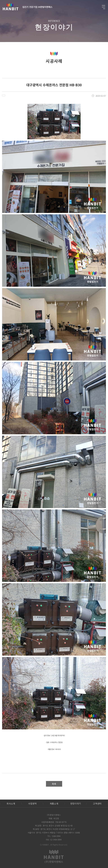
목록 (54, 784)
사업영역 (32, 803)
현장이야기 (76, 803)
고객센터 (97, 803)
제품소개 (54, 803)
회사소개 (11, 803)
